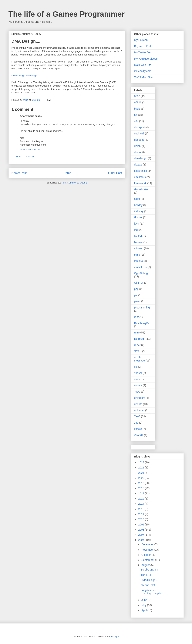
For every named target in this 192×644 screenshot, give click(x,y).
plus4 (137, 301)
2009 (141, 525)
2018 (141, 488)
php (136, 289)
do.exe (138, 165)
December (148, 544)
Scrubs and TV (149, 570)
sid (136, 367)
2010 (141, 519)
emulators (140, 177)
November (148, 550)
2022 (141, 468)
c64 (136, 121)
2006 (141, 540)
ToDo (137, 392)
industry (139, 211)
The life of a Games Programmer (67, 14)
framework (140, 183)
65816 (138, 102)
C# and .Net (148, 585)
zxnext (138, 429)
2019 (141, 483)
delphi (138, 146)
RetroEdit (140, 339)
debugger (140, 140)
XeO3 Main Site (143, 77)
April (144, 610)
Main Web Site (143, 65)
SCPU (138, 351)
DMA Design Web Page (24, 75)
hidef (137, 199)
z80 (136, 423)
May (144, 605)
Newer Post (19, 173)
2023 (141, 462)
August (146, 565)
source (138, 385)
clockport (140, 127)
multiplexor (141, 267)
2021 (141, 473)
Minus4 (138, 242)
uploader (139, 410)
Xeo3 (137, 416)
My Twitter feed (143, 52)
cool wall (139, 133)
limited (138, 236)
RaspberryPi (141, 323)
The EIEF (146, 575)
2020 (141, 478)
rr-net (137, 345)
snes (137, 379)
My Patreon (141, 40)
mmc (137, 255)
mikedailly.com (143, 71)
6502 (137, 96)
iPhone (138, 217)
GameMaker (141, 189)
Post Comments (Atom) (74, 183)
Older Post (115, 173)
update (138, 404)
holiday (138, 205)
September (148, 560)
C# (136, 115)
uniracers (140, 398)
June (145, 600)
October (147, 555)
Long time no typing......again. (151, 592)
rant (136, 317)
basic (137, 109)
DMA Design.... (149, 580)
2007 (141, 535)
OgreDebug (141, 273)
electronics (141, 171)
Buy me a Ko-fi (143, 46)
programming (142, 308)
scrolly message (140, 359)
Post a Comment (25, 157)
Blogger (115, 637)
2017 (141, 493)
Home (67, 173)
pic (136, 295)
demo (138, 152)
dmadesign (141, 158)
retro (137, 333)
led (136, 230)
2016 (141, 499)
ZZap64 (139, 435)
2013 (141, 509)
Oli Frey (139, 283)
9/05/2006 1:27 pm (30, 149)
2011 (141, 514)
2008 (141, 530)
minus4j (139, 248)
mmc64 (139, 261)
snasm (138, 373)
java (137, 224)
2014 (141, 504)
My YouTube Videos (146, 59)
